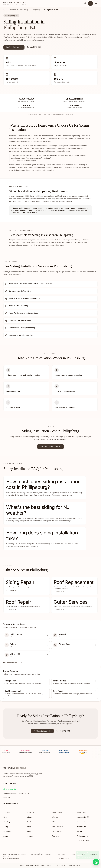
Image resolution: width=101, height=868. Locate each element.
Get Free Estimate (14, 47)
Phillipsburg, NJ (83, 836)
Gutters (5, 836)
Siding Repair (7, 822)
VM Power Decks (62, 865)
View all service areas (12, 663)
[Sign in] (85, 3)
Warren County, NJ (84, 841)
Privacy (74, 854)
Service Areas (57, 831)
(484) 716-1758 (34, 47)
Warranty (55, 817)
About (29, 817)
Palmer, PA (81, 831)
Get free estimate (10, 804)
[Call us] (90, 3)
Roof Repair (7, 831)
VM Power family (33, 865)
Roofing (5, 827)
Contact (30, 836)
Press (29, 831)
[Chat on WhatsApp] (96, 862)
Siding (5, 817)
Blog (29, 827)
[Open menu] (96, 3)
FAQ (54, 822)
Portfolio (30, 822)
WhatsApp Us (9, 789)
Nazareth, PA (82, 827)
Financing (56, 836)
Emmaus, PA (81, 822)
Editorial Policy (64, 858)
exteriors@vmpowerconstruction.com (16, 793)
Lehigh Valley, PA (83, 817)
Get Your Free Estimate (50, 446)
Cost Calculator (58, 827)
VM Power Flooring (75, 865)
